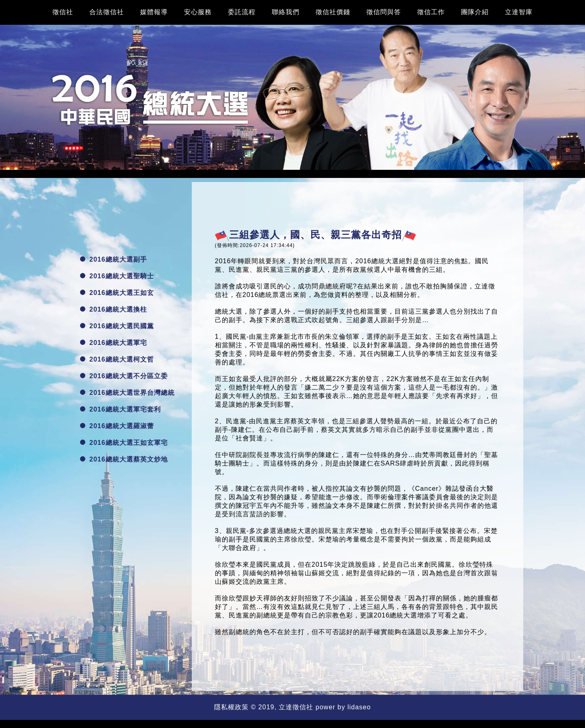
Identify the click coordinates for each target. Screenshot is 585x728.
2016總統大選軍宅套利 (120, 409)
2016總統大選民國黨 (117, 326)
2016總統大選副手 (114, 259)
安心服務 (198, 12)
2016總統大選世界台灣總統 (127, 393)
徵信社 (63, 12)
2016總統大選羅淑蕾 (117, 426)
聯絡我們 (286, 12)
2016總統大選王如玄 (117, 293)
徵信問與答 (384, 12)
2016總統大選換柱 (114, 309)
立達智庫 (519, 12)
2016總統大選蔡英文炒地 (124, 459)
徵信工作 (431, 12)
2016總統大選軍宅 (114, 343)
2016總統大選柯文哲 (117, 359)
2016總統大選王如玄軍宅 (124, 443)
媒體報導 (154, 12)
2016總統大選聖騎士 (117, 276)
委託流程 (242, 12)
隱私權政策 (231, 707)
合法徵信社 (107, 12)
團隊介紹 (475, 12)
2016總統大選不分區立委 (124, 376)
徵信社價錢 (333, 12)
